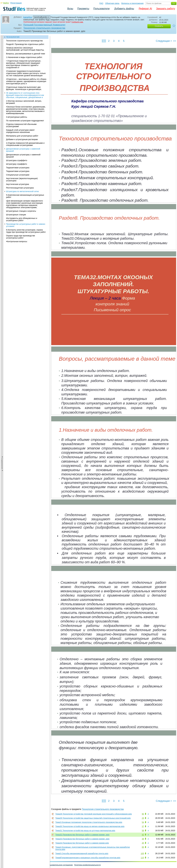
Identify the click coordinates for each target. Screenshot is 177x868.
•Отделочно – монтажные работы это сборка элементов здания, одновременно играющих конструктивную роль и (26, 81)
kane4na (28, 17)
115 (142, 858)
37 (143, 826)
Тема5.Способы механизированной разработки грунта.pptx (82, 853)
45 (143, 843)
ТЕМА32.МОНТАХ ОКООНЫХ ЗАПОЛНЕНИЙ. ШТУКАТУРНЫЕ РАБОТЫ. (25, 49)
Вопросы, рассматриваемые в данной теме (26, 54)
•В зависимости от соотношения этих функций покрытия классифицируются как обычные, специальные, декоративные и (25, 95)
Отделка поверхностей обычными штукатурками (21, 125)
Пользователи (101, 9)
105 (142, 853)
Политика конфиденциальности (87, 865)
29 (143, 818)
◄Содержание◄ (2, 84)
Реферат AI (145, 9)
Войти (6, 3)
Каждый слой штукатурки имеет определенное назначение (20, 131)
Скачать (159, 26)
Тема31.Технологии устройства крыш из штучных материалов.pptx (85, 831)
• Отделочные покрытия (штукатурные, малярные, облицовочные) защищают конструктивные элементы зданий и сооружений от (24, 64)
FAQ (101, 3)
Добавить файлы (124, 9)
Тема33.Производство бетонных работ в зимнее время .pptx (82, 839)
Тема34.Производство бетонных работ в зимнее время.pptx (82, 843)
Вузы (70, 9)
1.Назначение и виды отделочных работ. (24, 57)
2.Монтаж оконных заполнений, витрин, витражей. (24, 102)
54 (143, 822)
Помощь (5, 865)
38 (143, 839)
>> (175, 41)
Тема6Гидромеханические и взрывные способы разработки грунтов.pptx (88, 858)
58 (143, 831)
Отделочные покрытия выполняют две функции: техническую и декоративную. (24, 88)
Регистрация (16, 3)
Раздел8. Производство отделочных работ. (25, 44)
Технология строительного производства (44, 28)
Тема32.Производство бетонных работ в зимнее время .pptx (82, 835)
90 (143, 814)
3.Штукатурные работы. (17, 117)
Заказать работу (166, 9)
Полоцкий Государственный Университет (44, 25)
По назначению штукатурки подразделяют (25, 121)
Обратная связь (112, 3)
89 (143, 847)
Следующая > (164, 41)
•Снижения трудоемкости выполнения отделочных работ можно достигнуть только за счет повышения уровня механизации (26, 73)
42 (143, 835)
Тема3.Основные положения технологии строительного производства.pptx (89, 822)
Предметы (83, 9)
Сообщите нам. (77, 22)
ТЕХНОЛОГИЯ (13, 37)
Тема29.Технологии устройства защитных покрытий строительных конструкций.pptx (93, 818)
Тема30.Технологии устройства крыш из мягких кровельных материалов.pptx (90, 826)
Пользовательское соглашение (60, 865)
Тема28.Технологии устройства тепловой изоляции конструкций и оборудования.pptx (94, 814)
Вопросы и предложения (132, 3)
